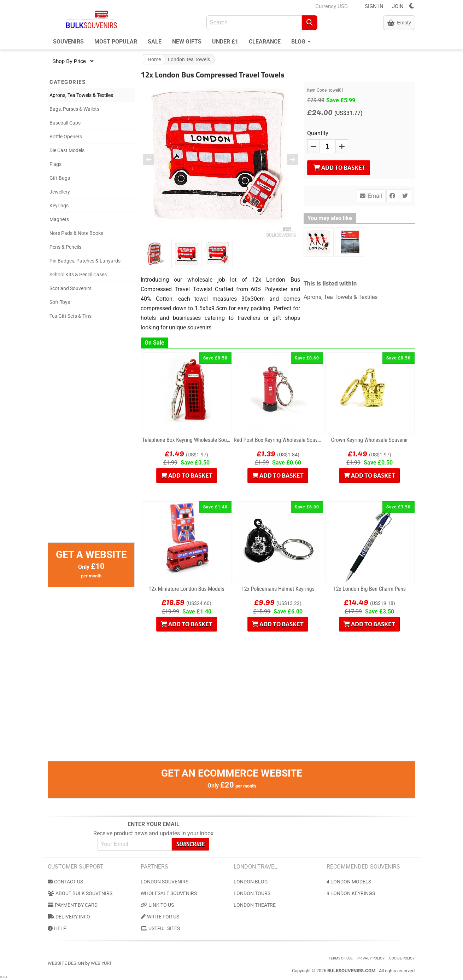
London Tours (252, 893)
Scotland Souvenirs (71, 288)
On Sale (154, 343)
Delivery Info (69, 917)
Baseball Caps (65, 123)
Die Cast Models (67, 150)
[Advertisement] (91, 436)
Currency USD (332, 6)
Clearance (265, 42)
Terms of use (341, 958)
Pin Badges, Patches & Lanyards (85, 261)
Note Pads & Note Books (76, 233)
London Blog (251, 882)
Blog (301, 41)
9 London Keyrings (351, 893)
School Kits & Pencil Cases (78, 275)
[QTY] (328, 146)
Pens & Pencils (65, 247)
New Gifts (187, 42)
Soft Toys (60, 302)
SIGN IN (374, 6)
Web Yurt (101, 963)
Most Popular (116, 42)
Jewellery (60, 192)
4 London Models (349, 882)
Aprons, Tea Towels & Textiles (81, 95)
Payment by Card (73, 905)
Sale (155, 42)
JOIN (398, 6)
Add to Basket (339, 168)
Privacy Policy (371, 958)
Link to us (157, 905)
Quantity (318, 133)
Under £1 (225, 42)
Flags (55, 164)
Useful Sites (160, 928)
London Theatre (255, 905)
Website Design (66, 963)
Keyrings (59, 206)
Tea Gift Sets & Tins (71, 316)
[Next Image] (288, 160)
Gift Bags (60, 178)
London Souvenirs (165, 882)
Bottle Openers (66, 137)
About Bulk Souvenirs (80, 893)
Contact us (65, 882)
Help (57, 928)
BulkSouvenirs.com (351, 971)
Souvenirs (68, 42)
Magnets (59, 219)
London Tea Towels (189, 59)
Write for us (160, 917)
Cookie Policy (402, 958)
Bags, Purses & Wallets (74, 109)
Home (154, 59)
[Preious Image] (153, 160)
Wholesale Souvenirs (169, 893)
